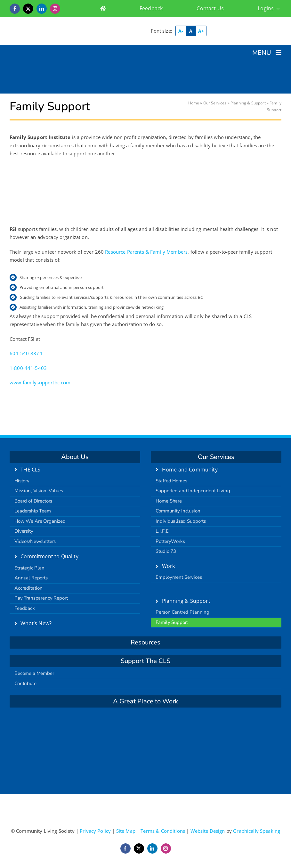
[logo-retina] (75, 24)
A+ (201, 31)
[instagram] (55, 9)
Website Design (208, 831)
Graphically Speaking (257, 831)
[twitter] (28, 9)
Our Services (215, 103)
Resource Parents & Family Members (146, 252)
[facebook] (15, 9)
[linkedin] (42, 9)
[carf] (146, 723)
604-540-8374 (26, 353)
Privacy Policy (95, 831)
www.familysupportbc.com (40, 382)
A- (181, 31)
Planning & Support (248, 103)
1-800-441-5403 (28, 368)
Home (194, 103)
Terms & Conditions (163, 831)
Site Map (126, 831)
